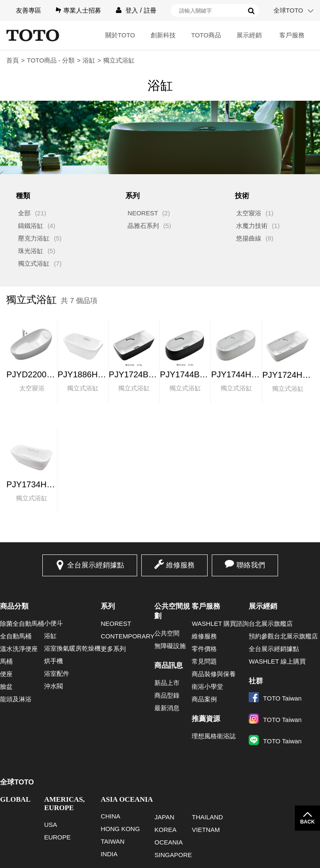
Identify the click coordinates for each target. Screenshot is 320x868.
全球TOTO (288, 10)
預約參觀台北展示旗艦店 (283, 636)
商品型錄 (167, 695)
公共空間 (167, 633)
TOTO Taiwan (275, 698)
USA (51, 825)
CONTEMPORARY (127, 636)
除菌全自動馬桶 (22, 624)
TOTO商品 (206, 35)
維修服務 (180, 565)
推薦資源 (206, 719)
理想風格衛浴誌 (214, 736)
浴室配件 (57, 673)
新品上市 (167, 683)
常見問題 (204, 661)
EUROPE (57, 837)
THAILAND (207, 817)
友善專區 (29, 10)
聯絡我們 (251, 565)
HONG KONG (120, 829)
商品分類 (14, 606)
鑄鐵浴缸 (31, 226)
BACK (308, 822)
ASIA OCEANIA (127, 799)
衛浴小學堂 (207, 686)
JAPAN (164, 817)
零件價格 (204, 649)
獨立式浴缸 (34, 263)
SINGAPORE (173, 855)
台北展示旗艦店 (271, 624)
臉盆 (6, 686)
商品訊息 (169, 665)
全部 (24, 213)
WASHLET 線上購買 (277, 661)
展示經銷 (249, 35)
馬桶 (6, 661)
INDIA (109, 854)
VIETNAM (206, 830)
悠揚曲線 (249, 238)
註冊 (150, 10)
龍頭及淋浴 (16, 699)
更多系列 (113, 649)
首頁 (13, 60)
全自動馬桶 (16, 636)
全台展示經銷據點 (96, 565)
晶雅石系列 (143, 226)
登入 (132, 10)
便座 (6, 674)
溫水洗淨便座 (19, 649)
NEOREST (143, 213)
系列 (108, 606)
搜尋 (251, 11)
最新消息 (167, 708)
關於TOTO (120, 35)
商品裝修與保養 (214, 674)
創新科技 (163, 35)
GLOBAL (15, 799)
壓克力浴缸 (34, 238)
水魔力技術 (252, 226)
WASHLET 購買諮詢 (220, 624)
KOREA (165, 830)
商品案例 (204, 699)
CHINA (111, 816)
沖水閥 (53, 686)
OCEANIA (169, 842)
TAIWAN (113, 841)
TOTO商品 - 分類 (51, 60)
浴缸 (89, 60)
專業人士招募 (82, 10)
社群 (256, 681)
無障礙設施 (170, 646)
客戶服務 (292, 35)
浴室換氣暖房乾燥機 (72, 648)
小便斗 (53, 623)
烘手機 (53, 661)
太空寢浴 (249, 213)
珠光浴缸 (31, 251)
